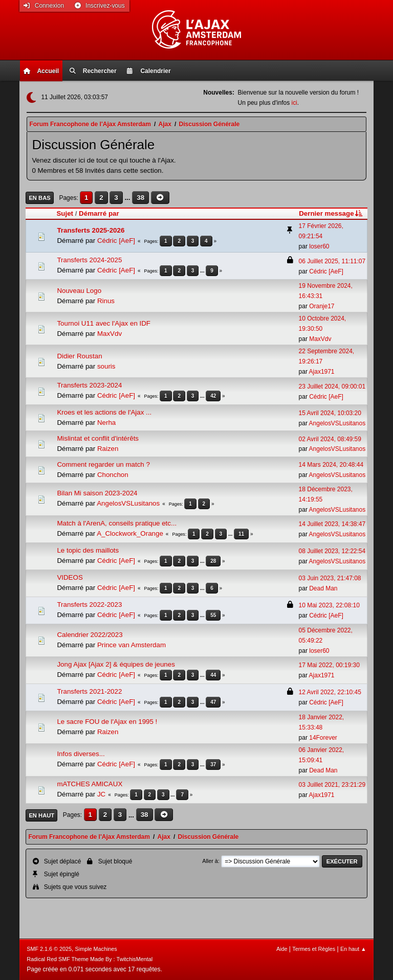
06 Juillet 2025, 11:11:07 (332, 261)
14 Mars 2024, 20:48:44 (331, 465)
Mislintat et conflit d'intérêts (98, 438)
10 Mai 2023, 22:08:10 (329, 605)
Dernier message (331, 213)
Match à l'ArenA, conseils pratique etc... (117, 523)
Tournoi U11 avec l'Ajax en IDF (104, 323)
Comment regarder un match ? (103, 464)
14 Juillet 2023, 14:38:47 (332, 524)
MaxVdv (110, 334)
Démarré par (99, 213)
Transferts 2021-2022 (89, 691)
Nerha (106, 423)
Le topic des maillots (88, 550)
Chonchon (113, 475)
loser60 (319, 246)
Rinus (106, 301)
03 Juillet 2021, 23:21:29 (332, 785)
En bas (39, 198)
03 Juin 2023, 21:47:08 (330, 578)
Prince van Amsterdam (132, 645)
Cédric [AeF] (116, 241)
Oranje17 (322, 306)
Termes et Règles (314, 949)
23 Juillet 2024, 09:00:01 (332, 386)
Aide (282, 949)
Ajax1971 (322, 372)
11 (241, 534)
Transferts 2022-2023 (89, 605)
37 (213, 765)
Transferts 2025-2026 (91, 230)
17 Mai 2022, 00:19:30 (329, 665)
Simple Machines (96, 949)
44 (213, 675)
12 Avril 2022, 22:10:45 (330, 692)
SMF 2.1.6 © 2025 (49, 949)
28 (213, 561)
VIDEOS (70, 577)
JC (101, 794)
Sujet (65, 213)
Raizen (108, 449)
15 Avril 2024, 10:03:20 (330, 413)
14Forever (323, 738)
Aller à (210, 861)
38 (140, 198)
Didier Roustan (79, 356)
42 (213, 396)
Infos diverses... (81, 754)
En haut (41, 815)
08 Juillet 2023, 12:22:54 (332, 551)
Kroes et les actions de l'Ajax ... (104, 412)
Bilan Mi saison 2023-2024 (97, 493)
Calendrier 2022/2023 (90, 635)
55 (213, 615)
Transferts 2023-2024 (89, 385)
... (128, 198)
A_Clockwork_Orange (130, 533)
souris (106, 366)
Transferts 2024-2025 (89, 260)
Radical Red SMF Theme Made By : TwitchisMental (90, 959)
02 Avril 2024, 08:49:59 (330, 439)
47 (213, 702)
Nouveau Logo (79, 291)
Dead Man (323, 588)
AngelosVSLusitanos (337, 423)
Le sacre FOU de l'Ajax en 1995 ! (107, 722)
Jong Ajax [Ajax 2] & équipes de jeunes (116, 664)
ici (294, 103)
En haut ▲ (353, 949)
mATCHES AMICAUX (90, 784)
